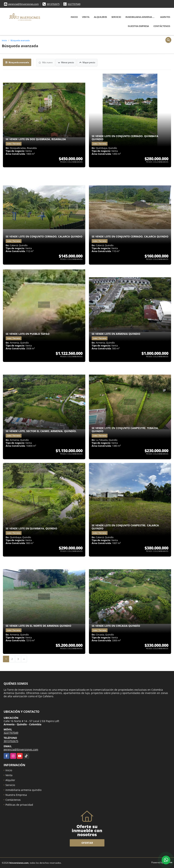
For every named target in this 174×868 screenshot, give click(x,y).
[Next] (24, 659)
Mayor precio (87, 62)
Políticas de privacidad (19, 804)
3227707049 (74, 4)
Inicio (74, 17)
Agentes (165, 17)
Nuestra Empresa (138, 26)
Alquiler (10, 780)
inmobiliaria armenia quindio (142, 17)
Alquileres (100, 17)
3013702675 (53, 4)
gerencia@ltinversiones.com (23, 4)
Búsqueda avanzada (20, 40)
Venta (86, 17)
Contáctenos (162, 26)
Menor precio (66, 62)
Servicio (116, 17)
